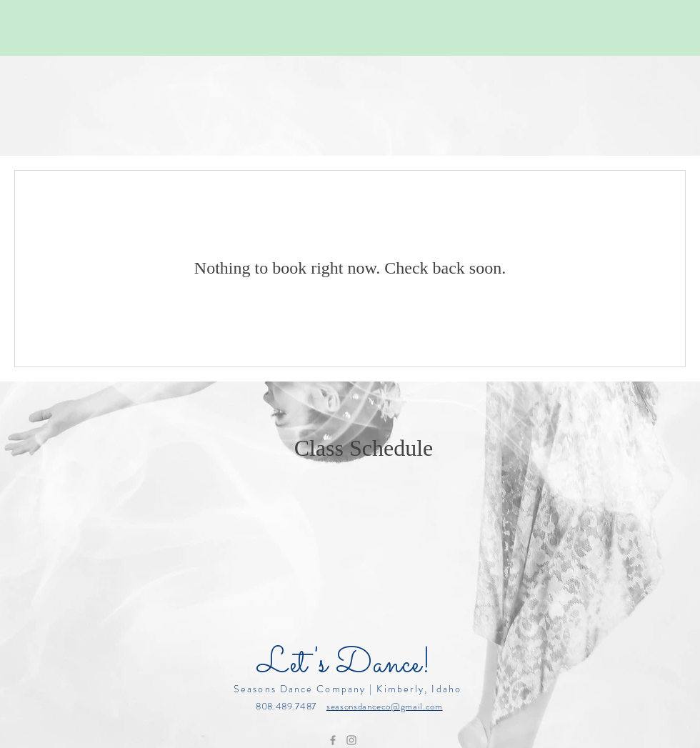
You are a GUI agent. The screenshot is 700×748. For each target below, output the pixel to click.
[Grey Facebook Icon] (333, 740)
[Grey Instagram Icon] (351, 740)
